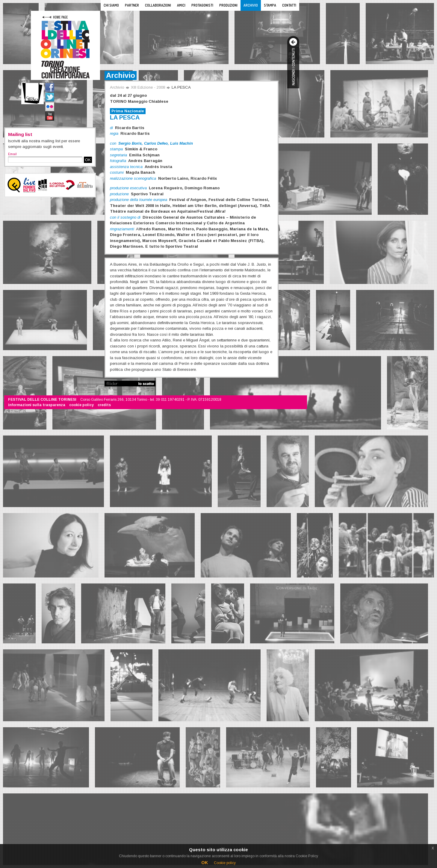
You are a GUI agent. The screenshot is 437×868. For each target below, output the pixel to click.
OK (88, 160)
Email (12, 154)
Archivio (251, 5)
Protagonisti (202, 5)
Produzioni (228, 5)
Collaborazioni (158, 5)
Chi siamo (111, 5)
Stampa (270, 5)
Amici (181, 5)
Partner (132, 5)
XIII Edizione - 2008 (148, 87)
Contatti (289, 5)
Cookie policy (225, 863)
